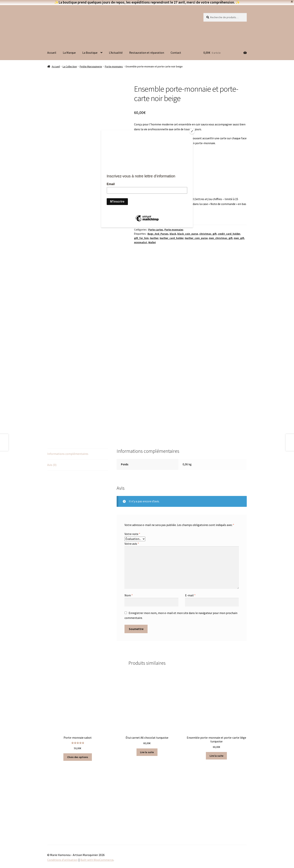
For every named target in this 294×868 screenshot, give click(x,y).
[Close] (192, 131)
